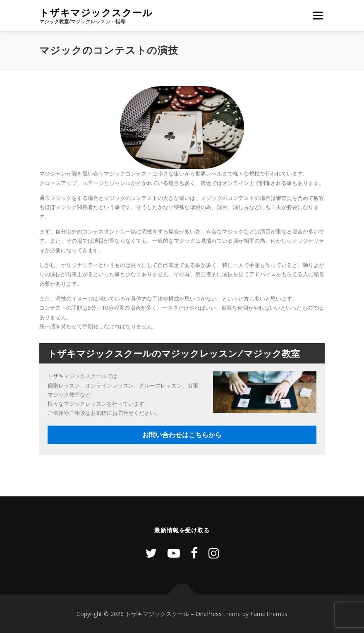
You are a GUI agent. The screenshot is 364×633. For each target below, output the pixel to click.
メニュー (317, 15)
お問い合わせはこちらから (182, 435)
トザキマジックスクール (96, 13)
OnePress (209, 614)
